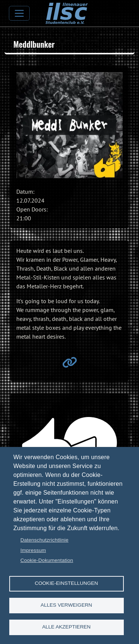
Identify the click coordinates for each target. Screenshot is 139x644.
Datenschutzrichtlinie (44, 540)
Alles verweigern (67, 605)
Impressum (33, 550)
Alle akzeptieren (67, 627)
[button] (69, 125)
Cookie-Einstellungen (67, 583)
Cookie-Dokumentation (47, 560)
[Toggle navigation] (19, 13)
